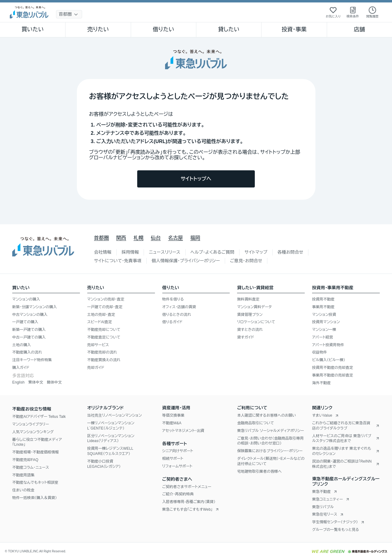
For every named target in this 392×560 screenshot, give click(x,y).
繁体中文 (36, 382)
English (18, 382)
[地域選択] (69, 14)
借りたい (164, 29)
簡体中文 (54, 382)
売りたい (98, 29)
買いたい (33, 29)
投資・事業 (294, 29)
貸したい (229, 29)
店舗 (360, 29)
